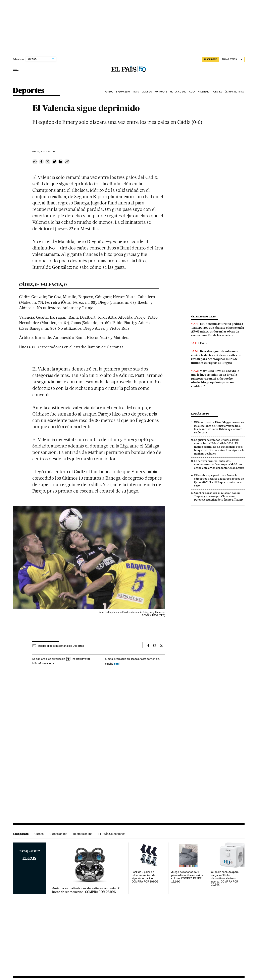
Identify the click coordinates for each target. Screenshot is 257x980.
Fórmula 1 (161, 92)
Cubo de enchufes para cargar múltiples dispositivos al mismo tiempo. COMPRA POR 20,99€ (225, 878)
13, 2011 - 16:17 (44, 152)
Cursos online (58, 834)
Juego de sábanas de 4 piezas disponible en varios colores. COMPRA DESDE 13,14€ (187, 877)
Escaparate (21, 834)
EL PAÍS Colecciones (112, 834)
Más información (43, 663)
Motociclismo (178, 92)
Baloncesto (123, 92)
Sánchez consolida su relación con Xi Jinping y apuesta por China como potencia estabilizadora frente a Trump (218, 496)
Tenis (136, 92)
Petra (204, 343)
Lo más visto (200, 414)
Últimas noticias (234, 92)
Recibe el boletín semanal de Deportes (61, 646)
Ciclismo (147, 92)
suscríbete (210, 59)
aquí (117, 663)
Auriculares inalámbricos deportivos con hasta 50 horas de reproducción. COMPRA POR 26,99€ (86, 890)
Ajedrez (217, 92)
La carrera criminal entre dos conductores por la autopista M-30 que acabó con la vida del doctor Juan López (219, 464)
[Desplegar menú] (16, 69)
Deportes (29, 91)
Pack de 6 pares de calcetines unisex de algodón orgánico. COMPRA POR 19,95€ (145, 877)
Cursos (39, 834)
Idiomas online (83, 834)
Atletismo (204, 92)
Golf (192, 92)
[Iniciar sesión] (232, 59)
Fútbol (109, 92)
